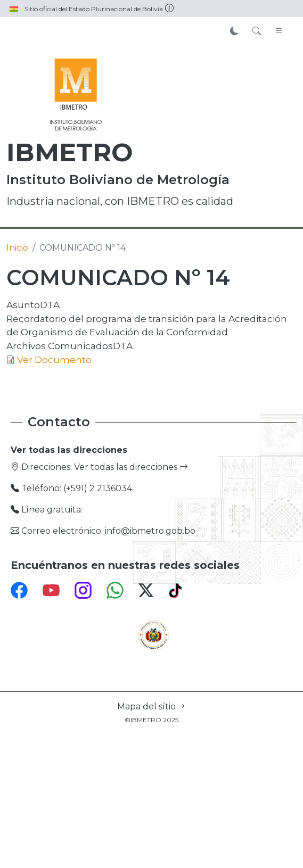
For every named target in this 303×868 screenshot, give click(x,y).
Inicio (17, 248)
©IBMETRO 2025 (151, 720)
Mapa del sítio (152, 706)
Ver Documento (54, 359)
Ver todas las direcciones (131, 467)
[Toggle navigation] (279, 31)
